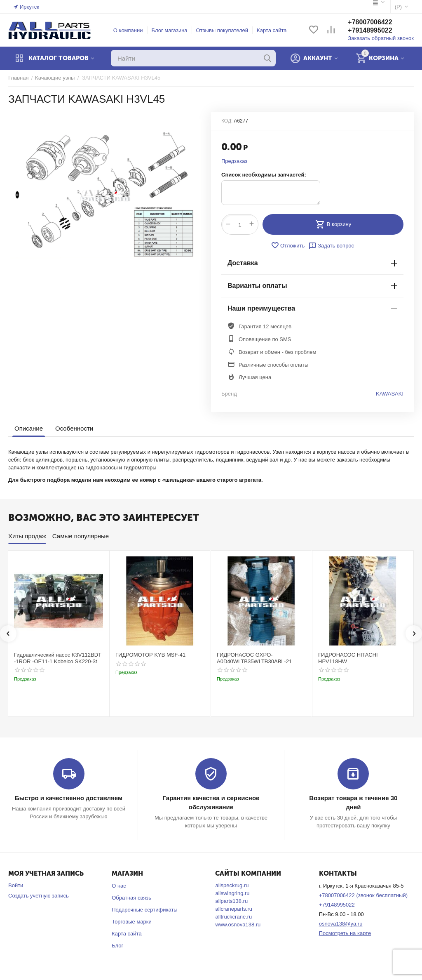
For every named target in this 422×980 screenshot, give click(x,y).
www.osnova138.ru (238, 925)
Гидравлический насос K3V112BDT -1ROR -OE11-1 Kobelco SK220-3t (58, 658)
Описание (29, 428)
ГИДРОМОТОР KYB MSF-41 (150, 655)
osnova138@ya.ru (341, 924)
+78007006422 (370, 22)
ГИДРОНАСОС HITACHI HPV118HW (348, 658)
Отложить (288, 245)
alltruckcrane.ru (233, 917)
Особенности (74, 428)
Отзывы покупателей (222, 30)
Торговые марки (132, 922)
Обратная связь (131, 898)
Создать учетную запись (39, 896)
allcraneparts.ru (234, 909)
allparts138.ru (231, 901)
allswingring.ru (232, 893)
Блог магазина (170, 30)
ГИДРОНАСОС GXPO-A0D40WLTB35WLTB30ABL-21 (254, 658)
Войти (16, 885)
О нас (119, 886)
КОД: (227, 121)
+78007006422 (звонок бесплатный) (363, 895)
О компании (128, 30)
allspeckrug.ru (232, 885)
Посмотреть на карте (345, 933)
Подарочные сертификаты (144, 910)
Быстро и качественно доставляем (69, 798)
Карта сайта (272, 30)
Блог (117, 946)
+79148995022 (370, 30)
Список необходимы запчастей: (264, 175)
